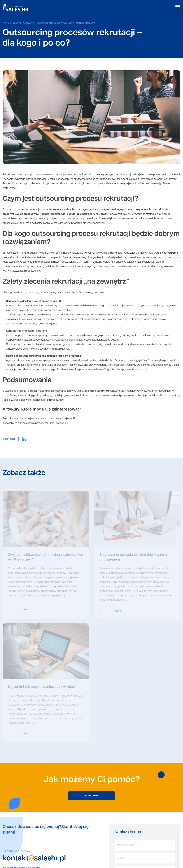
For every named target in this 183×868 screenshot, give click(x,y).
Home (6, 23)
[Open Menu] (178, 7)
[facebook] (18, 439)
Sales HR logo (16, 7)
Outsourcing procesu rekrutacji (20, 391)
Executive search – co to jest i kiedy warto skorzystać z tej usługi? (39, 419)
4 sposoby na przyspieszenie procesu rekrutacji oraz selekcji (36, 423)
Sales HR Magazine (23, 23)
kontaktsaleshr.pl (34, 859)
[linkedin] (24, 439)
